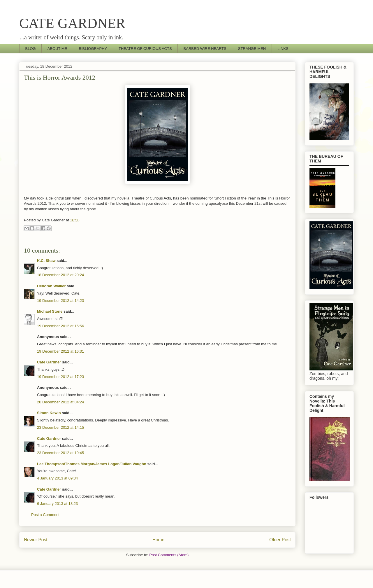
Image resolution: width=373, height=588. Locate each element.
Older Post (280, 540)
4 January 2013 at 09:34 (57, 478)
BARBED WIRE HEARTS (205, 49)
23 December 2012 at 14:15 (60, 427)
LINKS (283, 49)
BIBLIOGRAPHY (93, 49)
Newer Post (36, 540)
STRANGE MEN (252, 49)
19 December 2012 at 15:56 (60, 326)
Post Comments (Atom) (169, 555)
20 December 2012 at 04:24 (60, 402)
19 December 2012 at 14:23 (60, 301)
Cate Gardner (49, 362)
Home (159, 540)
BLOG (31, 49)
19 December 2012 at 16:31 (60, 351)
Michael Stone (50, 311)
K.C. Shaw (46, 261)
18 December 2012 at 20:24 (60, 275)
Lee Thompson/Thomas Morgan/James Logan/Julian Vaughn (92, 464)
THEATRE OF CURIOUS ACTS (145, 49)
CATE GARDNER (72, 23)
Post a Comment (45, 515)
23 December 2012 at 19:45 (60, 453)
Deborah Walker (51, 286)
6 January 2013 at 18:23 (57, 504)
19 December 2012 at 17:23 (60, 377)
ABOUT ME (57, 49)
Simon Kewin (49, 413)
